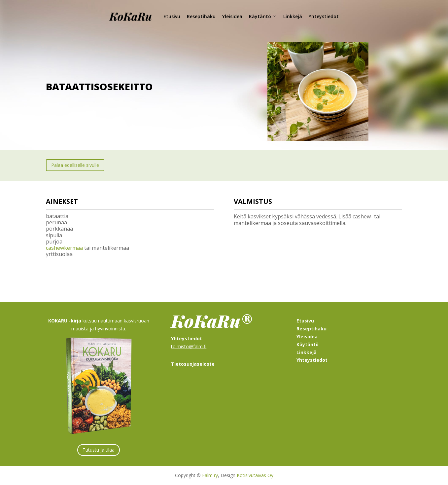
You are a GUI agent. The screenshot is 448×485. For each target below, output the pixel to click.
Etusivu (172, 16)
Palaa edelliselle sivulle (75, 165)
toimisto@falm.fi (189, 346)
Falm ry (210, 475)
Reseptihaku (201, 16)
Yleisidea (232, 16)
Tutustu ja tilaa (99, 450)
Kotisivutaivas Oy (255, 475)
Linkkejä (293, 16)
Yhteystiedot (324, 16)
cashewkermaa (64, 248)
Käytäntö (263, 17)
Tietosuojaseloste (193, 364)
